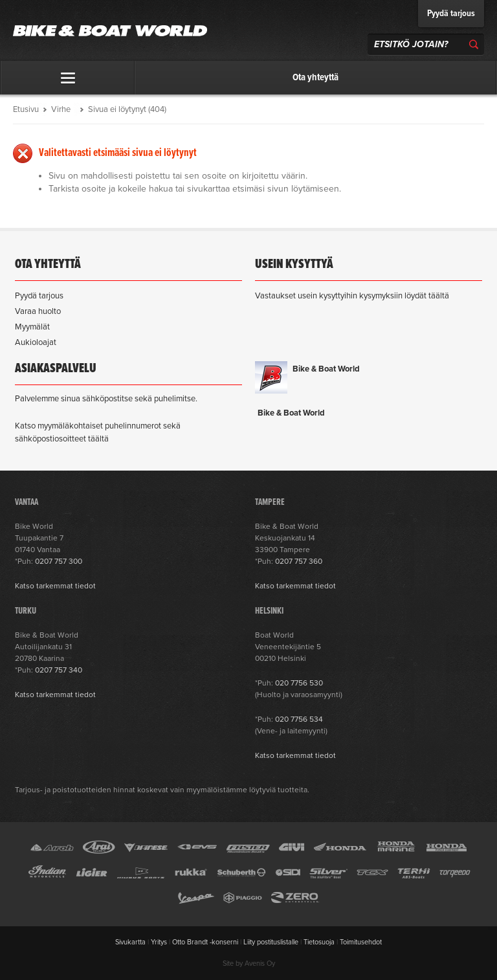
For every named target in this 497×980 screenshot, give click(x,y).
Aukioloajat (36, 342)
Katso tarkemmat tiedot (55, 586)
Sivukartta (130, 942)
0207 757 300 (59, 561)
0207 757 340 (59, 670)
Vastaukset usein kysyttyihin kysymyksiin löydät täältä (352, 296)
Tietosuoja (319, 942)
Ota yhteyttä (315, 78)
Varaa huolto (38, 311)
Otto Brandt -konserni (205, 942)
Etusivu (26, 109)
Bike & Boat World (326, 369)
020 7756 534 (299, 719)
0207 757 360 (299, 561)
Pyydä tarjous (451, 14)
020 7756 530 (299, 683)
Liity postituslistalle (271, 942)
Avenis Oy (260, 963)
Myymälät (32, 327)
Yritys (159, 942)
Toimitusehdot (361, 942)
